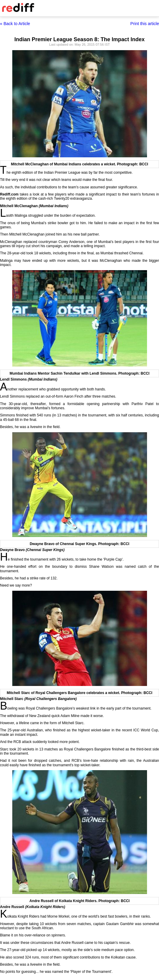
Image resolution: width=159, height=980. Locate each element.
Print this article (145, 24)
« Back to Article (15, 24)
